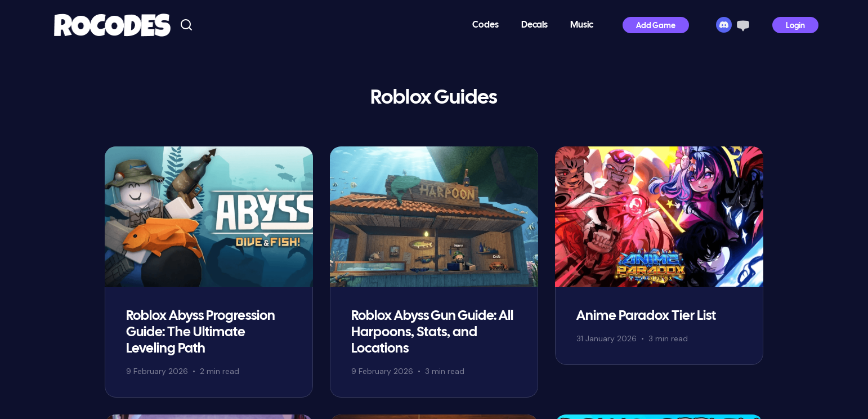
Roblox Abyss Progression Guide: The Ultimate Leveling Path (201, 333)
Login (795, 26)
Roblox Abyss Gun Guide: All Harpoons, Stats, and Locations (432, 333)
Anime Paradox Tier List (646, 316)
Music (582, 25)
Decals (534, 25)
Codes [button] (486, 25)
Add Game (656, 26)
